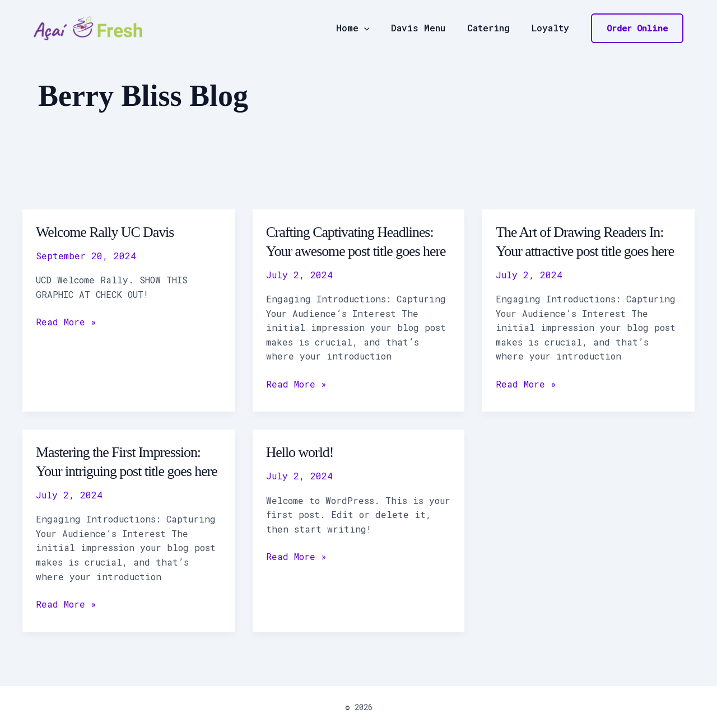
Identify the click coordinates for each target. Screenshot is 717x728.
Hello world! (300, 452)
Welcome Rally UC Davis (105, 232)
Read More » (66, 321)
